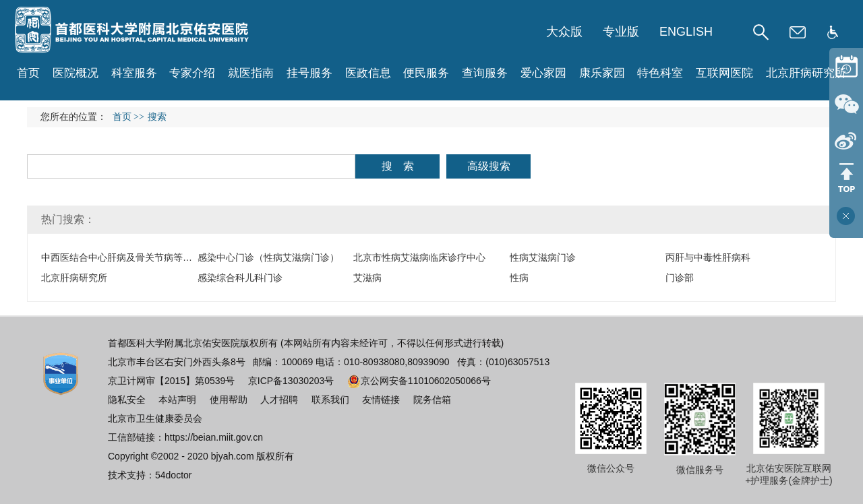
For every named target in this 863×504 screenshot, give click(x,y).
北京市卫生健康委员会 (155, 418)
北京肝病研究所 (74, 278)
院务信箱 (432, 400)
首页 (28, 73)
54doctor (173, 475)
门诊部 (680, 278)
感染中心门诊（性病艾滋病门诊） (268, 257)
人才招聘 (279, 400)
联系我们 (330, 400)
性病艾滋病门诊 (543, 257)
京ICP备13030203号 (291, 381)
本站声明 (177, 400)
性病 (519, 278)
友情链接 (381, 400)
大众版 (564, 32)
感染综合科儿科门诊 (240, 278)
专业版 (621, 32)
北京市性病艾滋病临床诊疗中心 (419, 257)
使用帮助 (229, 400)
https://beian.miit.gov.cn (214, 437)
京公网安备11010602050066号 (419, 381)
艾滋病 (367, 278)
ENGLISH (686, 32)
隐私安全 (127, 400)
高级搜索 (489, 166)
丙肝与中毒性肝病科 (708, 257)
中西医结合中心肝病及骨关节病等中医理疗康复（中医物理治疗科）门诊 (192, 257)
